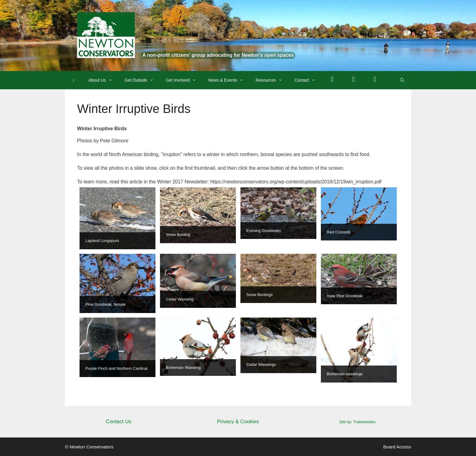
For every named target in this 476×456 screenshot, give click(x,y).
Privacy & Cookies (238, 422)
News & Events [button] (229, 80)
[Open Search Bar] (402, 80)
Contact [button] (308, 80)
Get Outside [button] (142, 80)
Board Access (397, 447)
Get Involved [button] (184, 80)
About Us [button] (104, 80)
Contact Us (119, 422)
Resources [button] (272, 80)
